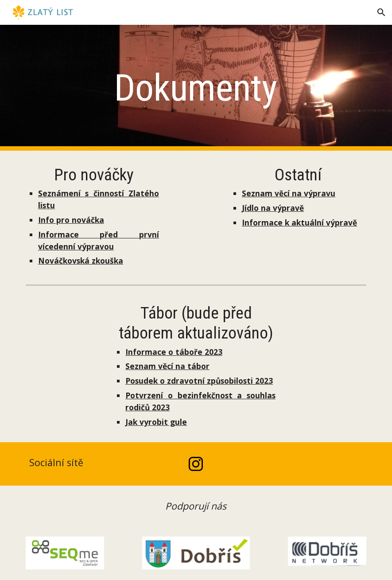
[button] (381, 12)
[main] (196, 88)
